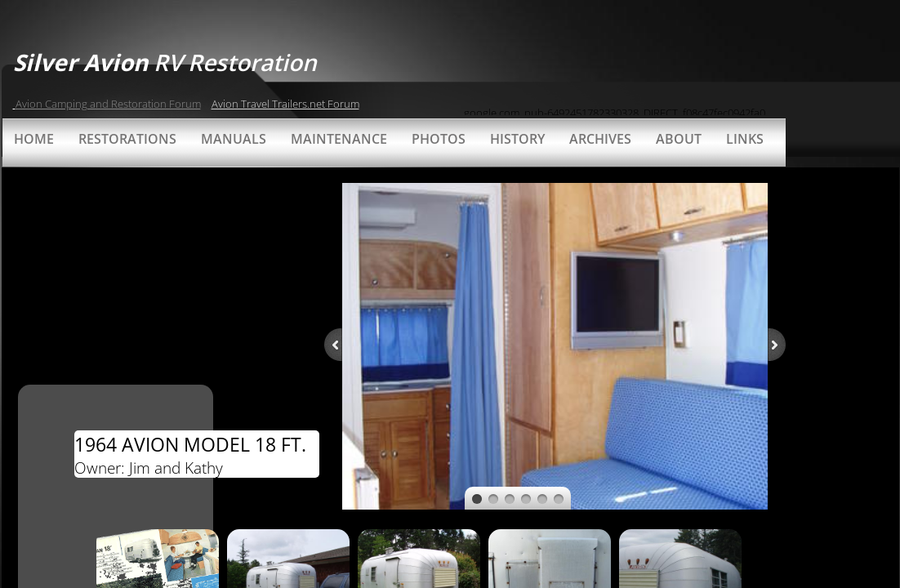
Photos (439, 139)
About (679, 139)
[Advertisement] (655, 78)
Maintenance (339, 139)
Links (745, 139)
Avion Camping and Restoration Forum (108, 104)
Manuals (234, 139)
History (517, 139)
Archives (600, 139)
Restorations (127, 139)
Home (34, 139)
